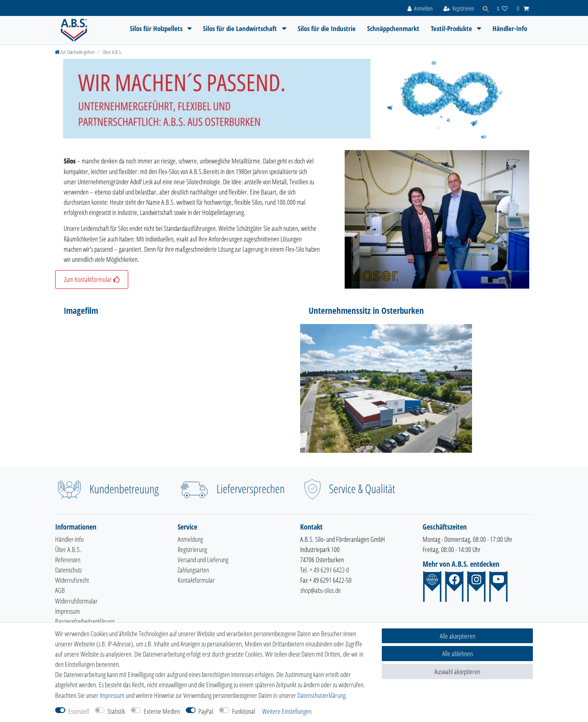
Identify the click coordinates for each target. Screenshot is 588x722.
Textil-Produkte (452, 28)
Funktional (244, 711)
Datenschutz (68, 570)
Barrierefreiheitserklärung (85, 621)
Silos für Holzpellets (157, 28)
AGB (60, 590)
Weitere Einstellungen (287, 711)
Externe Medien (162, 711)
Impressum (68, 611)
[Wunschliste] (502, 8)
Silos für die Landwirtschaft (241, 28)
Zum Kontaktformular (92, 279)
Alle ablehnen (458, 654)
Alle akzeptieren (458, 636)
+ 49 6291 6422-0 (329, 570)
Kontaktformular (196, 580)
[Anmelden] (418, 8)
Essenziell (79, 711)
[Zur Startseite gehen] (75, 52)
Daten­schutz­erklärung (321, 695)
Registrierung (192, 549)
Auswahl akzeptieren (457, 672)
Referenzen (68, 560)
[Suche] (484, 8)
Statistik (116, 711)
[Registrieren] (456, 8)
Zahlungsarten (193, 570)
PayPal (206, 711)
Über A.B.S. (68, 549)
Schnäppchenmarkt (393, 28)
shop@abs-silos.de (321, 590)
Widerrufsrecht (72, 580)
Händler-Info (510, 28)
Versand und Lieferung (203, 560)
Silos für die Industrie (327, 28)
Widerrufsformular (76, 601)
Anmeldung (190, 539)
